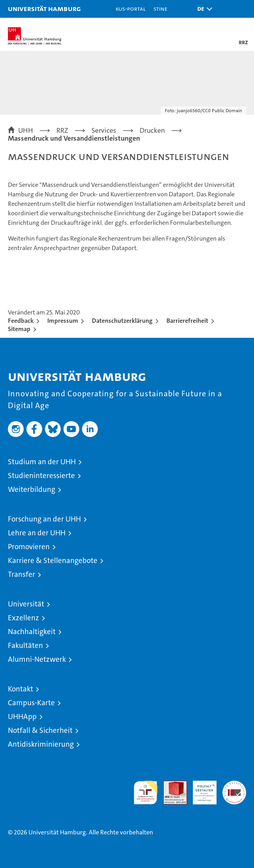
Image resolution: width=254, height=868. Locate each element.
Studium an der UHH (42, 462)
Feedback (21, 321)
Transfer (21, 574)
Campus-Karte (31, 703)
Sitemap (19, 329)
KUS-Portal (131, 8)
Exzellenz (23, 618)
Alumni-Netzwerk (37, 659)
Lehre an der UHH (37, 533)
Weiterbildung (32, 489)
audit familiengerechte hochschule (146, 793)
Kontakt (21, 689)
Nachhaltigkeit (32, 632)
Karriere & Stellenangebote (53, 560)
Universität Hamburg (44, 8)
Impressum (63, 321)
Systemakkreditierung (234, 785)
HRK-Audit (200, 789)
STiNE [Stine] (160, 8)
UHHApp (22, 716)
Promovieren (29, 547)
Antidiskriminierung (41, 744)
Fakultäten (25, 645)
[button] (203, 9)
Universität (26, 604)
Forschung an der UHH (44, 519)
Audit (171, 785)
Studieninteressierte (41, 475)
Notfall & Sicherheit (40, 730)
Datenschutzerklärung (122, 321)
